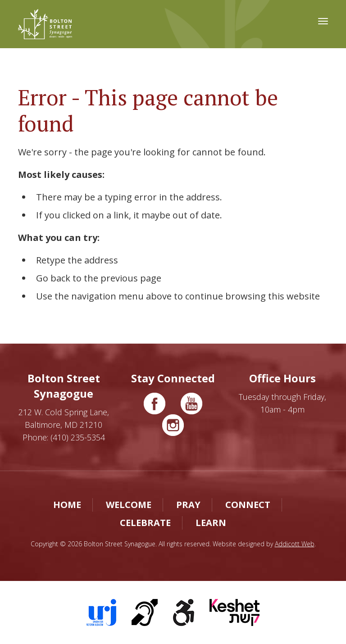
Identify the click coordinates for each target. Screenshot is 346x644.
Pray (188, 505)
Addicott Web (295, 544)
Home (67, 505)
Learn (211, 523)
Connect (248, 505)
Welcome (129, 505)
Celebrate (145, 523)
